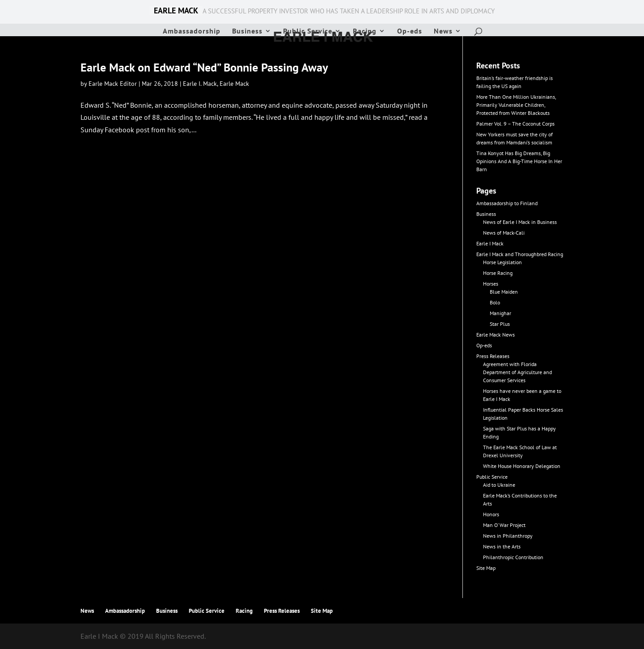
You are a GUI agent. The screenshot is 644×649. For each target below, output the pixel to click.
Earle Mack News (496, 335)
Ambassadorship (192, 32)
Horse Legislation (502, 262)
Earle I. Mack (200, 84)
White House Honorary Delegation (522, 466)
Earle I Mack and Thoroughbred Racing (520, 254)
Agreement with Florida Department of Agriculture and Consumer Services (517, 372)
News (443, 32)
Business (247, 32)
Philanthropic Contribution (513, 557)
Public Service (308, 32)
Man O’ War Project (504, 525)
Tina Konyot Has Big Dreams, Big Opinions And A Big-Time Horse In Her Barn (519, 161)
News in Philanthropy (508, 536)
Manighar (500, 313)
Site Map (486, 568)
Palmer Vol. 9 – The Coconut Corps (515, 124)
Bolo (495, 302)
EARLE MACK (176, 11)
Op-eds (410, 32)
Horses (491, 284)
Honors (491, 514)
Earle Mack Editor (113, 84)
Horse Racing (498, 273)
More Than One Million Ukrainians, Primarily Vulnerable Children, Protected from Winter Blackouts (516, 105)
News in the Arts (502, 546)
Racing (365, 32)
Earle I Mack (490, 243)
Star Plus (500, 324)
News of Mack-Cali (504, 233)
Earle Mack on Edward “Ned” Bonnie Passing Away (204, 67)
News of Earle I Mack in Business (520, 222)
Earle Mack (234, 84)
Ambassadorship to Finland (507, 203)
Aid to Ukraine (499, 485)
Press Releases (493, 356)
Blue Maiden (504, 292)
